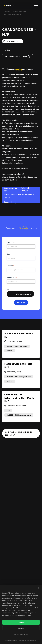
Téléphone (12, 277)
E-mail (10, 266)
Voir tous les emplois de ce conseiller (19, 433)
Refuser (21, 628)
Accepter (21, 622)
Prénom (11, 242)
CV (9, 289)
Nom (10, 254)
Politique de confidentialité (27, 641)
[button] (39, 588)
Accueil (7, 11)
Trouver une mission (19, 11)
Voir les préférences (21, 634)
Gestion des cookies (11, 641)
